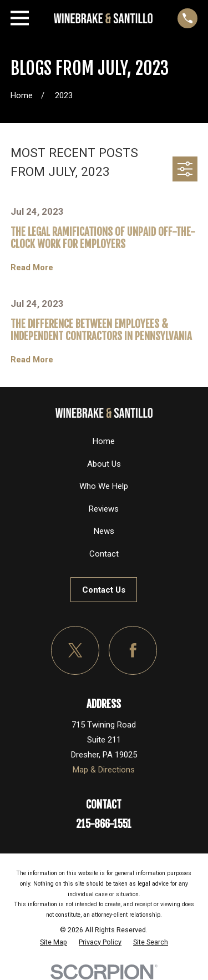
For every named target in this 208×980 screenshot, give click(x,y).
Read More (32, 268)
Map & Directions (104, 770)
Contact (104, 554)
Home (104, 441)
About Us (104, 464)
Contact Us (104, 590)
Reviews (104, 509)
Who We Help (104, 486)
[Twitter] (75, 650)
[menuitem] (54, 942)
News (104, 531)
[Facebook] (133, 650)
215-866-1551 (104, 824)
